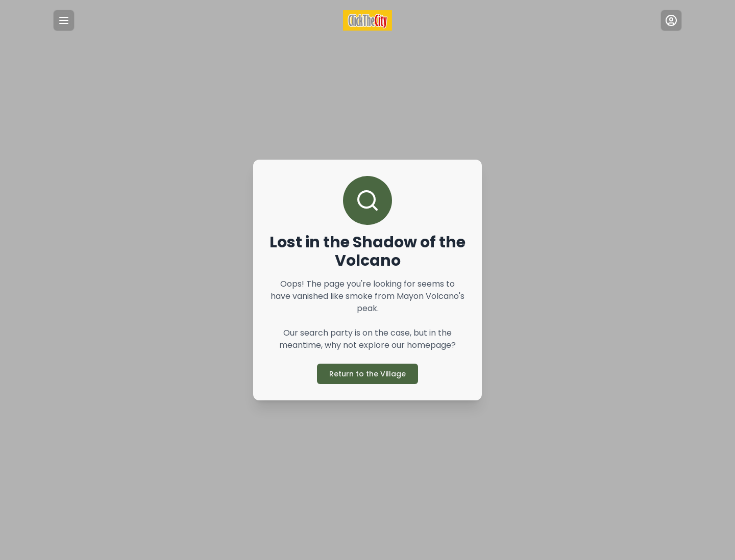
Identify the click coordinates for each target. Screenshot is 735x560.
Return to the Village (367, 367)
